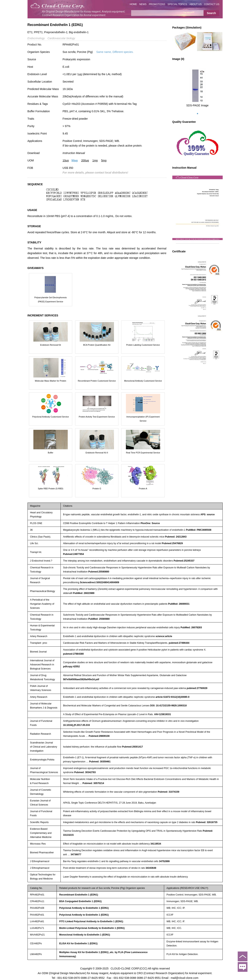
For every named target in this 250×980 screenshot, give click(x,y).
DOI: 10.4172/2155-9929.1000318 (169, 706)
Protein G (97, 489)
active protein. (134, 146)
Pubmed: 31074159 (168, 792)
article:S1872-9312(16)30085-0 (173, 697)
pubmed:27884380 (73, 654)
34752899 (164, 861)
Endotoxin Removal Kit (51, 345)
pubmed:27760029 (197, 688)
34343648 (151, 868)
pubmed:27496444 (179, 643)
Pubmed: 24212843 (176, 537)
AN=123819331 (163, 714)
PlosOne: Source (150, 523)
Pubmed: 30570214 (93, 783)
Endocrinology (36, 38)
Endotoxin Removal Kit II (97, 453)
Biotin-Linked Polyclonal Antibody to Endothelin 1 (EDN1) (92, 928)
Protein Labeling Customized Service (143, 345)
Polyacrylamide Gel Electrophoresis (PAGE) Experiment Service (51, 300)
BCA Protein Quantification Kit (97, 345)
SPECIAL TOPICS (177, 4)
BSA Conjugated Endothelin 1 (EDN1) (81, 901)
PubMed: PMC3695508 (199, 530)
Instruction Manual (74, 153)
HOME (133, 4)
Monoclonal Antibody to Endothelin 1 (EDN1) (85, 935)
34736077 (76, 854)
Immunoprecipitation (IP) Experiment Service (143, 419)
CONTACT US (212, 4)
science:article (164, 636)
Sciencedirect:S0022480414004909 (99, 582)
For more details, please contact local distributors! (95, 173)
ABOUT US (196, 4)
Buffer (51, 453)
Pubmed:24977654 (73, 554)
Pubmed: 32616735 (207, 822)
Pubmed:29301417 (132, 747)
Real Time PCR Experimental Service (143, 453)
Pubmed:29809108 (99, 736)
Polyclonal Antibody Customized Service (50, 417)
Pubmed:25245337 (184, 561)
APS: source (208, 514)
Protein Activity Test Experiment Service (97, 417)
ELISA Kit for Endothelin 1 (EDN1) (78, 944)
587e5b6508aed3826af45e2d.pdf (81, 679)
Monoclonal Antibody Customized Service (143, 381)
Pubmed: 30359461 (100, 762)
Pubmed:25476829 (172, 543)
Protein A (143, 489)
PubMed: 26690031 (179, 604)
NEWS (143, 4)
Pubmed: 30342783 (85, 772)
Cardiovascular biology (61, 38)
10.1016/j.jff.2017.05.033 (77, 725)
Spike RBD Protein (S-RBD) (51, 489)
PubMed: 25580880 (99, 619)
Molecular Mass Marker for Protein (51, 381)
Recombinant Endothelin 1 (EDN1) (79, 895)
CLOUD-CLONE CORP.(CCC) (129, 968)
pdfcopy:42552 (71, 667)
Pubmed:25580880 (99, 572)
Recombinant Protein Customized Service (97, 381)
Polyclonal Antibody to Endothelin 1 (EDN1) (84, 908)
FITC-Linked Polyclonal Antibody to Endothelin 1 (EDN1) (91, 921)
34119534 (156, 844)
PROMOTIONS (157, 4)
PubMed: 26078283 (191, 628)
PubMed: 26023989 (84, 593)
